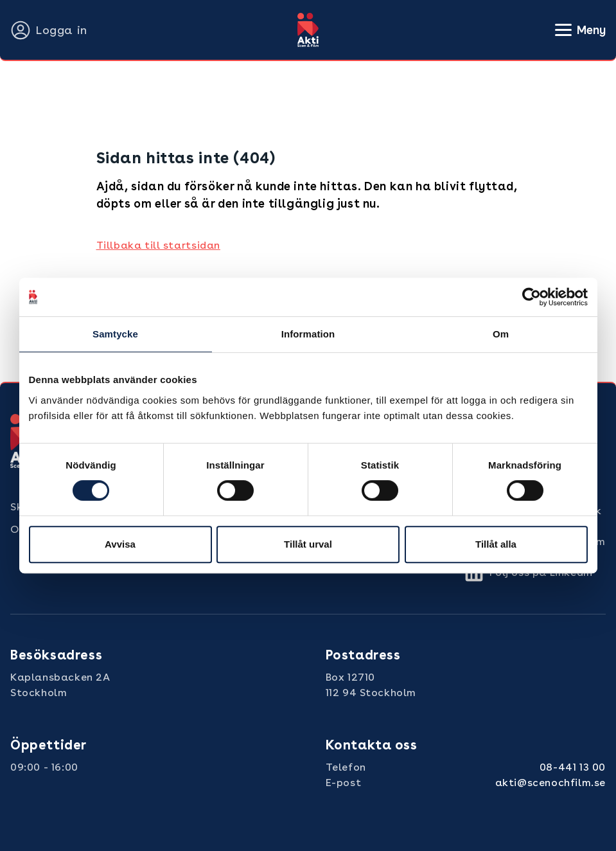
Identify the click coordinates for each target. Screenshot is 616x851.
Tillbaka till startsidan (158, 245)
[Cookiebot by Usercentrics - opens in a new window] (532, 297)
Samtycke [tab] (115, 334)
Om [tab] (501, 334)
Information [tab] (308, 334)
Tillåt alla (496, 544)
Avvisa (120, 544)
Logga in (49, 30)
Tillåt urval (308, 544)
